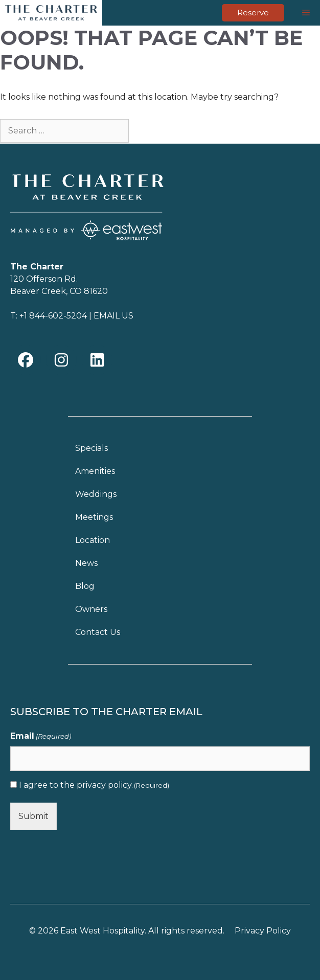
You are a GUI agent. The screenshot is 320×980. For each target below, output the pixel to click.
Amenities (95, 471)
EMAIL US (113, 316)
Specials (92, 448)
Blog (85, 586)
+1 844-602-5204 (53, 316)
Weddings (96, 494)
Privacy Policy (263, 931)
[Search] (147, 130)
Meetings (94, 517)
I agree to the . (94, 785)
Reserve (253, 13)
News (86, 563)
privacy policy (104, 785)
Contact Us (98, 632)
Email (41, 736)
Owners (91, 609)
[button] (26, 360)
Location (93, 540)
